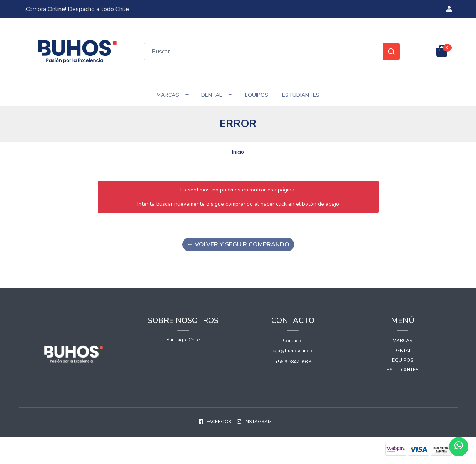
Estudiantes (301, 95)
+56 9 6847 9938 (293, 362)
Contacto (293, 341)
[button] (449, 9)
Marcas (168, 95)
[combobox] (272, 52)
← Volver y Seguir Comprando (238, 244)
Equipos (256, 95)
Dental (212, 95)
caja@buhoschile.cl (293, 351)
